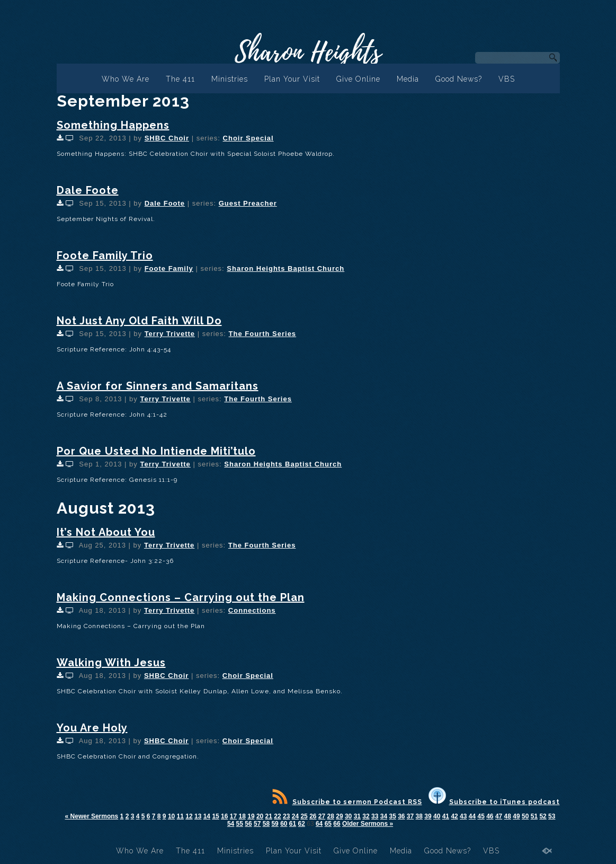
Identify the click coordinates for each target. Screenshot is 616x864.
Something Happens (113, 125)
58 (266, 824)
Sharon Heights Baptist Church (285, 268)
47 (499, 816)
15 (215, 816)
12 (189, 816)
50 (525, 816)
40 (437, 816)
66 (337, 824)
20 (260, 816)
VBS (507, 79)
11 (180, 816)
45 (481, 816)
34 (384, 816)
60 (284, 824)
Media (408, 79)
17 (233, 816)
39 (428, 816)
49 (516, 816)
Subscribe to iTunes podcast (494, 802)
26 (313, 816)
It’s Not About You (106, 532)
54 (231, 824)
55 (240, 824)
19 (251, 816)
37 (410, 816)
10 (171, 816)
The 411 (180, 79)
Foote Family (169, 268)
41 (446, 816)
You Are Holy (92, 728)
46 (490, 816)
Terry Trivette (170, 334)
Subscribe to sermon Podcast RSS (347, 802)
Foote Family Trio (105, 255)
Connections (252, 610)
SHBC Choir (167, 138)
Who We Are (126, 79)
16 (224, 816)
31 (357, 816)
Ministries (230, 79)
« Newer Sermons (92, 816)
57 (257, 824)
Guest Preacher (248, 203)
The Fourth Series (263, 334)
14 (207, 816)
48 (508, 816)
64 (319, 824)
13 (198, 816)
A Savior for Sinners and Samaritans (158, 386)
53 (552, 816)
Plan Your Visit (292, 79)
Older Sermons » (368, 824)
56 (248, 824)
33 (375, 816)
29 (339, 816)
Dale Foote (88, 190)
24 (295, 816)
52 (543, 816)
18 (242, 816)
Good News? (459, 79)
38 (419, 816)
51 (534, 816)
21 (269, 816)
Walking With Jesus (111, 663)
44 (472, 816)
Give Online (358, 79)
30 (348, 816)
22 (277, 816)
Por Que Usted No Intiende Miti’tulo (156, 451)
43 (463, 816)
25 (304, 816)
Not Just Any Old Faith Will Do (139, 321)
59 (275, 824)
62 (302, 824)
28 (331, 816)
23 (286, 816)
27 (322, 816)
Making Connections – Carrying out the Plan (181, 597)
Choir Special (248, 138)
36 (401, 816)
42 (454, 816)
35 (392, 816)
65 (328, 824)
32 (366, 816)
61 (293, 824)
